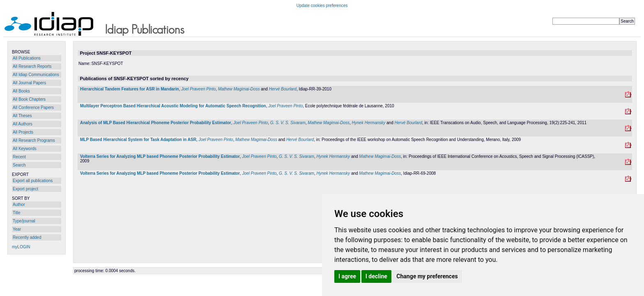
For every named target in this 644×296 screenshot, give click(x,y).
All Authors (23, 124)
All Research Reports (32, 66)
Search (19, 165)
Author (19, 205)
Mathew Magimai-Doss (239, 89)
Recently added (27, 237)
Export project (25, 189)
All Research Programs (34, 140)
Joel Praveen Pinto (198, 89)
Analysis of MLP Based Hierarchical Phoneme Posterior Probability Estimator (156, 123)
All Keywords (25, 149)
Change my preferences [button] (427, 276)
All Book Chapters (29, 99)
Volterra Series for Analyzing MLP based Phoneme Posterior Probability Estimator (160, 156)
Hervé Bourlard (283, 89)
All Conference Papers (33, 108)
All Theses (22, 116)
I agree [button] (347, 276)
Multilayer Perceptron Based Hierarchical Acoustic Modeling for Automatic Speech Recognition (173, 106)
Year (17, 229)
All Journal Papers (29, 83)
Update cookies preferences (322, 6)
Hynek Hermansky (369, 123)
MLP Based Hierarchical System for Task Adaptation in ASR (138, 140)
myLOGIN (21, 247)
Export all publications (33, 181)
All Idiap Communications (36, 75)
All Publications (27, 58)
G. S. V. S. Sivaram (288, 123)
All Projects (23, 132)
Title (17, 213)
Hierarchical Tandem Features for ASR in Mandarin (130, 89)
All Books (21, 91)
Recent (19, 157)
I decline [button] (376, 276)
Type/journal (24, 221)
